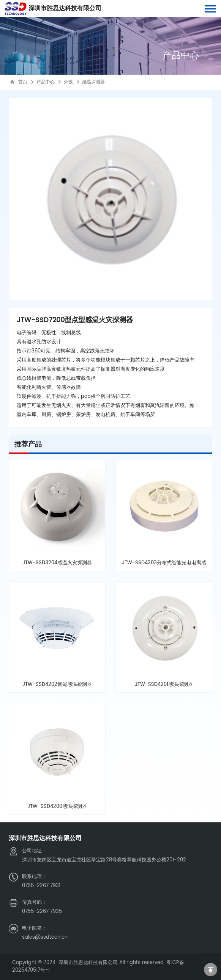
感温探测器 (93, 82)
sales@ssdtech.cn (45, 937)
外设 (68, 82)
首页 (23, 82)
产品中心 (46, 82)
